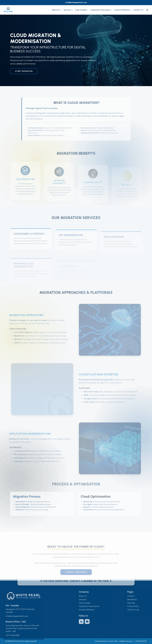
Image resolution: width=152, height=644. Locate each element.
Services (83, 604)
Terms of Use (133, 614)
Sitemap (131, 607)
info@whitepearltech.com (76, 3)
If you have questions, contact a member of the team (76, 585)
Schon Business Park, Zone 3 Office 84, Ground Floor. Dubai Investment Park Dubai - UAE (23, 633)
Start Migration (24, 71)
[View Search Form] (147, 10)
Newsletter (132, 604)
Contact (131, 600)
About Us (83, 600)
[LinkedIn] (81, 626)
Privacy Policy (133, 611)
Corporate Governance (89, 611)
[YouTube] (87, 626)
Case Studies (85, 607)
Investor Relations (86, 614)
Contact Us (138, 10)
